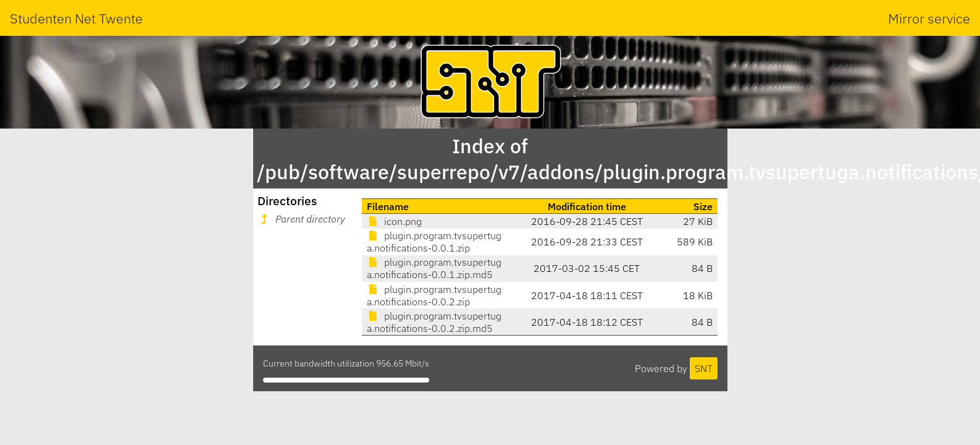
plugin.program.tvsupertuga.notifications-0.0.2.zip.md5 (434, 322)
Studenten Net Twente (76, 18)
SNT (704, 368)
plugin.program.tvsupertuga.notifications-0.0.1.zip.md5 (434, 268)
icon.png (394, 221)
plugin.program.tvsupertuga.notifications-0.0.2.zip (434, 295)
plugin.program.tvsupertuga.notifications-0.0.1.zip (434, 242)
